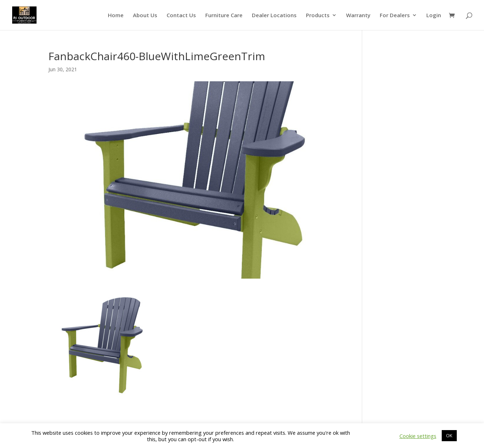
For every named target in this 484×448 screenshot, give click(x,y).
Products (318, 16)
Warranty (358, 16)
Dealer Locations (274, 16)
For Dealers (395, 16)
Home (116, 16)
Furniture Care (224, 16)
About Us (145, 16)
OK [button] (449, 435)
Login (434, 16)
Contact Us (181, 16)
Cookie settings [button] (418, 436)
